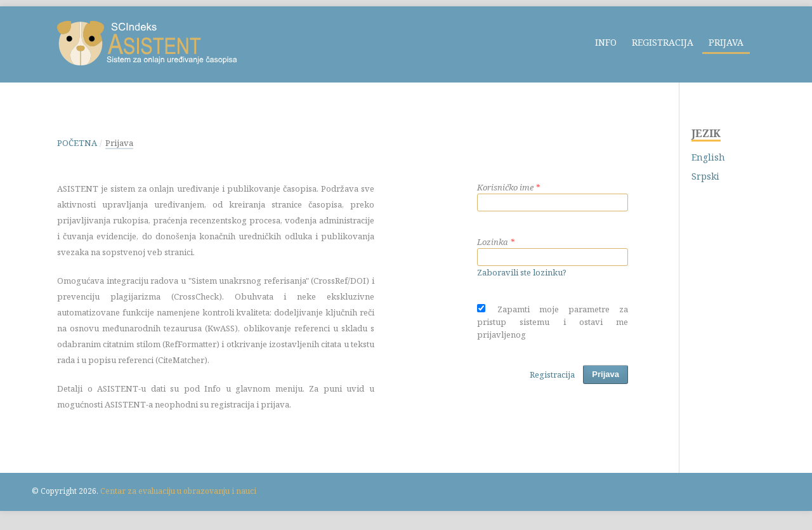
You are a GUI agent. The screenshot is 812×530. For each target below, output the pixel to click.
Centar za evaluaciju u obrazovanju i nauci (178, 491)
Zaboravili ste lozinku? (522, 272)
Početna (77, 143)
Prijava (726, 42)
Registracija (663, 42)
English (708, 157)
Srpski (705, 176)
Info (606, 42)
